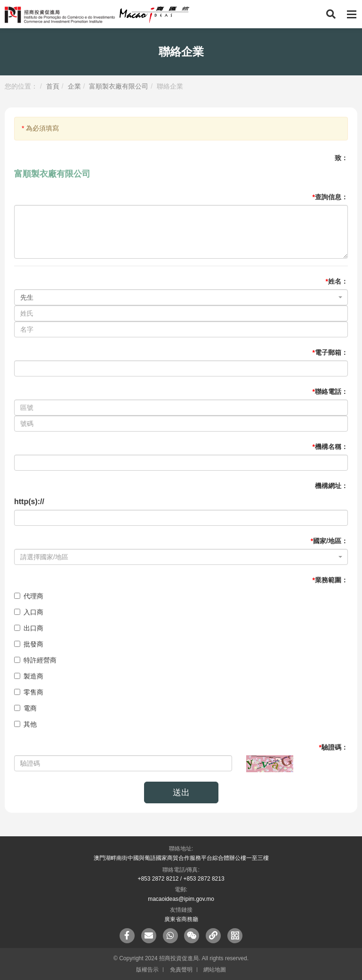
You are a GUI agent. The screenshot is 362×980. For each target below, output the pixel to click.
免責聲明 (181, 970)
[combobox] (181, 297)
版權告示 (147, 970)
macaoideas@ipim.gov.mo (181, 899)
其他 (25, 724)
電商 (25, 708)
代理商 (29, 596)
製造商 (29, 676)
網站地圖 (215, 970)
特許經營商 (35, 660)
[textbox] (178, 557)
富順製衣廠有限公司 (119, 86)
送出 (181, 792)
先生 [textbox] (27, 297)
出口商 (29, 628)
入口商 (29, 612)
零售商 (29, 692)
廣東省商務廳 (181, 919)
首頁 (53, 86)
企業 (74, 86)
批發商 (29, 644)
